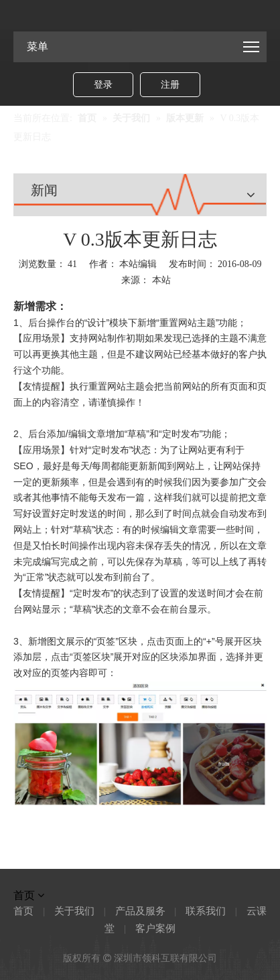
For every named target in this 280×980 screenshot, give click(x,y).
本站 (161, 280)
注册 (170, 85)
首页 (23, 911)
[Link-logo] (140, 14)
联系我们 (206, 911)
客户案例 (155, 928)
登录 (103, 85)
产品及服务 (140, 911)
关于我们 (74, 911)
